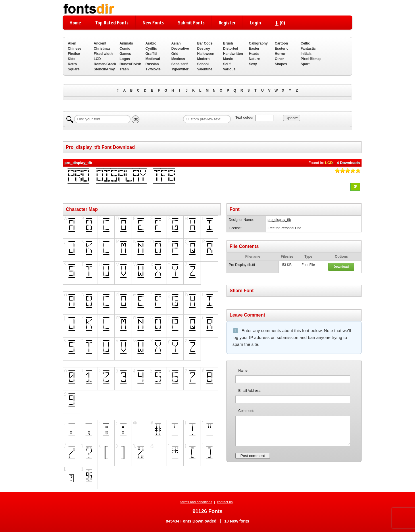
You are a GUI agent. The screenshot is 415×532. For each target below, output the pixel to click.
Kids (72, 59)
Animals (126, 43)
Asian (176, 43)
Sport (305, 64)
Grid (175, 54)
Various (229, 69)
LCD (97, 59)
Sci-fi (227, 64)
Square (74, 69)
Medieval (153, 59)
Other (279, 59)
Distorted (231, 49)
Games (125, 54)
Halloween (206, 54)
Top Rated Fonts (112, 23)
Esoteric (282, 49)
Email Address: (250, 391)
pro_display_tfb (279, 220)
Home (75, 23)
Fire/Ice (74, 54)
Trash (124, 69)
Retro (72, 64)
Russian (152, 64)
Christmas (102, 49)
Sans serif (179, 64)
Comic (125, 49)
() (280, 23)
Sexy (253, 64)
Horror (280, 54)
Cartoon (281, 43)
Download (341, 267)
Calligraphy (258, 43)
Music (228, 59)
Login (255, 23)
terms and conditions (196, 502)
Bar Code (205, 43)
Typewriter (180, 69)
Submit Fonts (191, 23)
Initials (306, 54)
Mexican (178, 59)
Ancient (100, 43)
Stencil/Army (104, 69)
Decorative (180, 49)
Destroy (204, 49)
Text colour (245, 117)
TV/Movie (153, 69)
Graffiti (151, 54)
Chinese (75, 49)
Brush (228, 43)
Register (227, 23)
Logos (125, 59)
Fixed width (103, 54)
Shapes (281, 64)
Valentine (205, 69)
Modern (203, 59)
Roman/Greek (105, 64)
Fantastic (308, 49)
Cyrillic (151, 49)
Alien (72, 43)
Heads (254, 54)
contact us (225, 502)
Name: (243, 371)
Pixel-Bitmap (311, 59)
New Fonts (153, 23)
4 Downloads (348, 163)
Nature (254, 59)
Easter (254, 49)
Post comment (252, 456)
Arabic (151, 43)
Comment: (246, 411)
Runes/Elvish (130, 64)
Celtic (305, 43)
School (203, 64)
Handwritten (233, 54)
